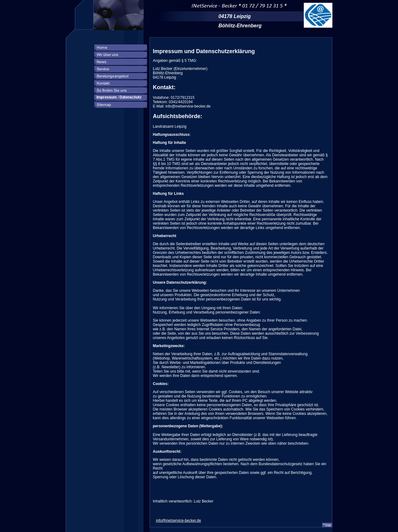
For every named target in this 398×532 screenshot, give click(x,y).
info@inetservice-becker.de (179, 521)
